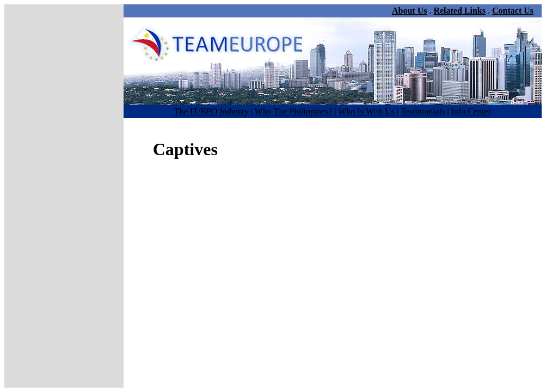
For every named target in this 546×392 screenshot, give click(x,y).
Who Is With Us (367, 111)
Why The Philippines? (294, 111)
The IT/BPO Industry (211, 111)
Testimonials (423, 111)
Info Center (471, 111)
